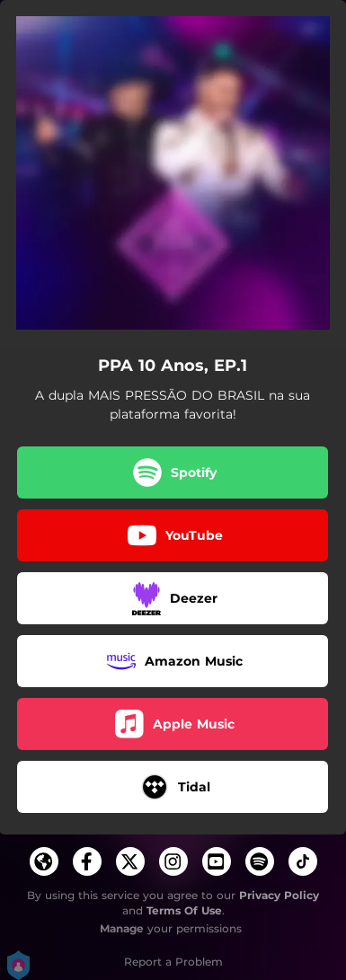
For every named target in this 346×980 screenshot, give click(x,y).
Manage (122, 928)
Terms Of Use (184, 910)
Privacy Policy (279, 895)
